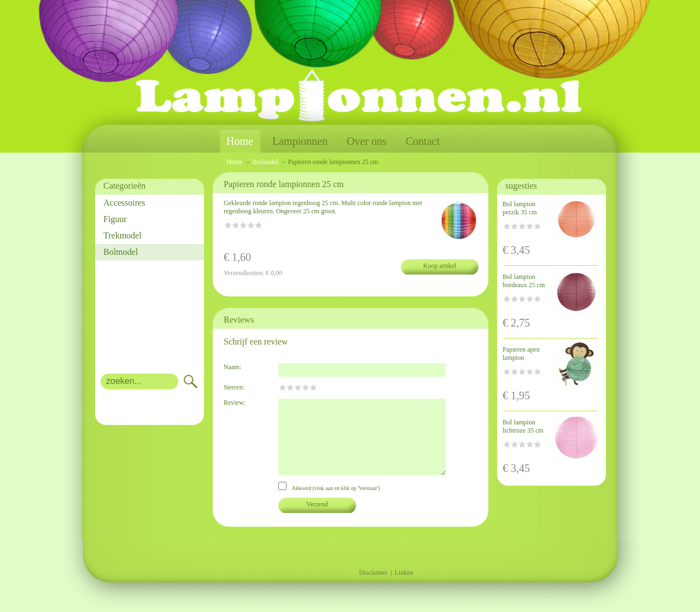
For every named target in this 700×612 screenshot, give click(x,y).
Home (240, 141)
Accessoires (124, 203)
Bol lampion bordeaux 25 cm (524, 281)
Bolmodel (121, 252)
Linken (404, 573)
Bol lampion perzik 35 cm (520, 208)
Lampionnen (300, 141)
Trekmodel (122, 235)
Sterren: (234, 387)
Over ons (367, 141)
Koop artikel (440, 266)
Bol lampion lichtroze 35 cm (523, 426)
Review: (235, 403)
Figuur (115, 219)
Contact (423, 141)
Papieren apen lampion (521, 354)
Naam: (232, 367)
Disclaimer (373, 573)
